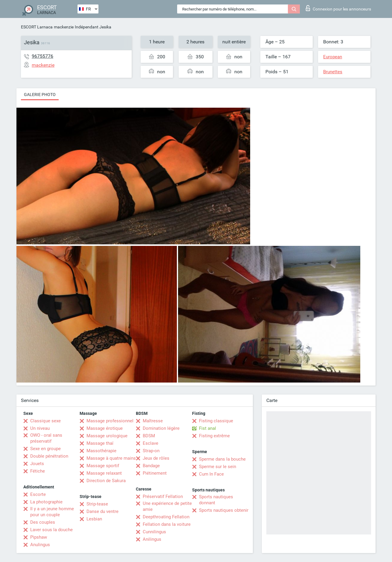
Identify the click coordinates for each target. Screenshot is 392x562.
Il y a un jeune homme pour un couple (52, 512)
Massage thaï (100, 443)
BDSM (149, 436)
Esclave (151, 443)
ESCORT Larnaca (37, 27)
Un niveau (40, 428)
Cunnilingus (154, 532)
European (333, 57)
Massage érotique (105, 428)
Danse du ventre (102, 511)
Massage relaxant (104, 473)
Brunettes (333, 72)
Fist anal (208, 428)
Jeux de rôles (156, 458)
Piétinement (155, 473)
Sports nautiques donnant (216, 500)
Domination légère (161, 428)
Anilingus (152, 539)
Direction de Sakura (106, 481)
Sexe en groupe (45, 449)
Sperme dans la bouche (222, 459)
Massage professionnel (110, 421)
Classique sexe (45, 421)
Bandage (151, 466)
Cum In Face (211, 474)
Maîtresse (153, 421)
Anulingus (40, 545)
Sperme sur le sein (218, 467)
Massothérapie (101, 451)
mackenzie (64, 27)
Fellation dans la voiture (167, 524)
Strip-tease (97, 504)
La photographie (46, 502)
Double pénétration (49, 456)
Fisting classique (216, 421)
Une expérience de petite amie (167, 506)
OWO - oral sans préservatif (46, 438)
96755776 (42, 56)
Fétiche (38, 471)
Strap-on (151, 451)
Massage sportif (103, 466)
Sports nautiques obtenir (224, 510)
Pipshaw (39, 537)
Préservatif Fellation (163, 496)
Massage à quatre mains (111, 458)
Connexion (338, 8)
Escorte (38, 494)
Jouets (37, 464)
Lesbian (94, 519)
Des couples (43, 522)
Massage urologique (107, 436)
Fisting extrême (214, 436)
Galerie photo (40, 95)
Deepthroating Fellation (166, 517)
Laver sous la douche (51, 530)
